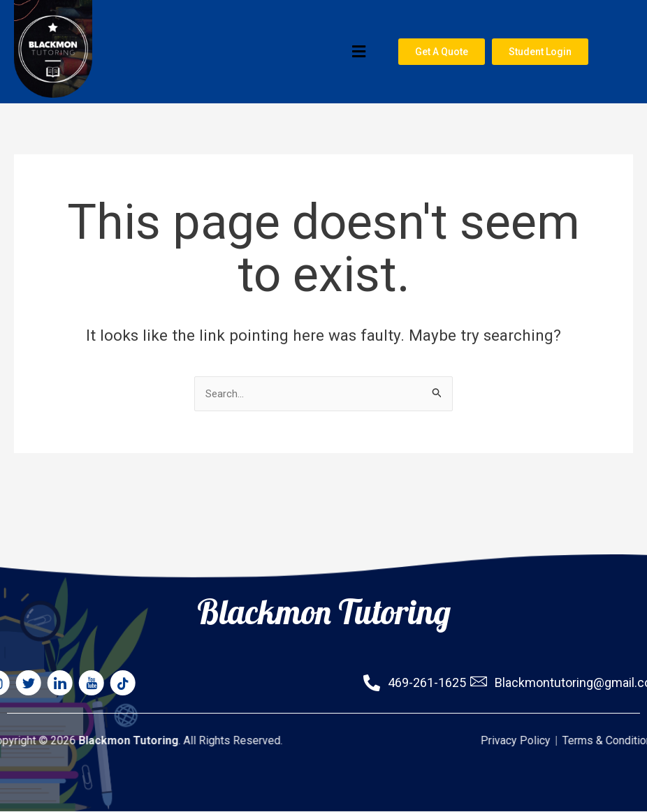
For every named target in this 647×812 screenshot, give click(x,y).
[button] (235, 55)
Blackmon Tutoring (324, 573)
